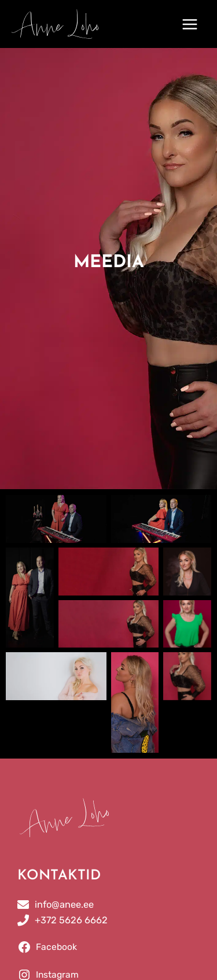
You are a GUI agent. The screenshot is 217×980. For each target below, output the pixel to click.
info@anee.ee (64, 905)
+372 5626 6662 (71, 920)
